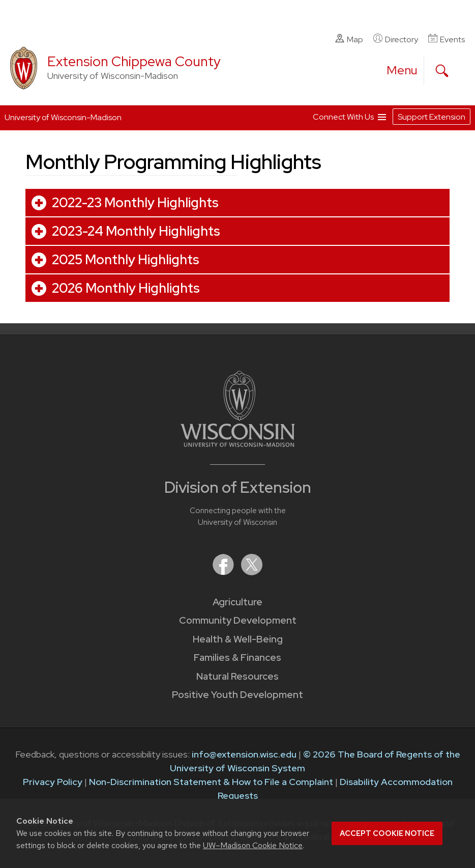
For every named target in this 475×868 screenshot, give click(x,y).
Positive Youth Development (237, 695)
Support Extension (432, 117)
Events (447, 39)
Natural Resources (237, 676)
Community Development (238, 620)
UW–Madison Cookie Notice (253, 845)
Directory (396, 39)
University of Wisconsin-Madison (63, 117)
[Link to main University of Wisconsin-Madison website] (238, 444)
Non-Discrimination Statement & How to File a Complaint (211, 782)
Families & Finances (237, 657)
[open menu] (402, 70)
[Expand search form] (442, 71)
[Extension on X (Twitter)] (252, 572)
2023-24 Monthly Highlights (136, 231)
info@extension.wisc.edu (244, 754)
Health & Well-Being (238, 639)
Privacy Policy (53, 782)
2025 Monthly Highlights (126, 260)
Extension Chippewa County (134, 61)
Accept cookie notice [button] (387, 833)
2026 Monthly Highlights (126, 288)
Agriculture (237, 602)
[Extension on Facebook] (224, 572)
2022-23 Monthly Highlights (135, 203)
